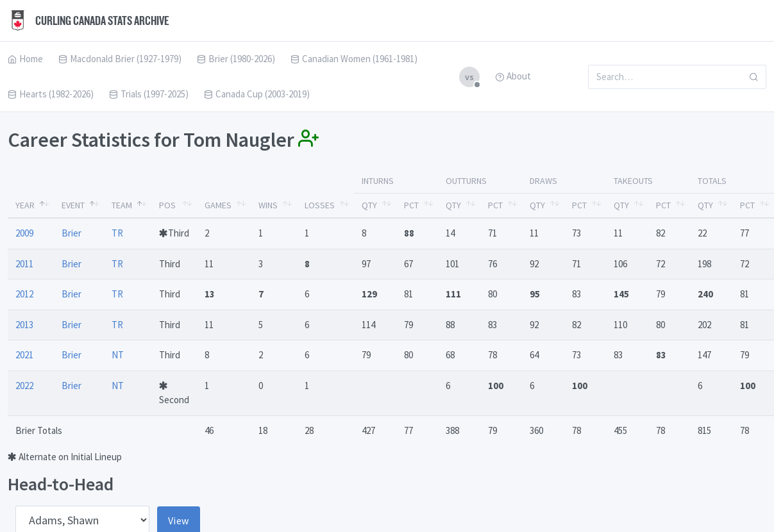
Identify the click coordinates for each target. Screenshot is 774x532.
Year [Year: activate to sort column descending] (25, 205)
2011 (24, 264)
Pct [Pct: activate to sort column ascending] (411, 205)
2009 (24, 233)
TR (117, 233)
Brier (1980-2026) (236, 59)
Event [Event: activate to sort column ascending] (73, 205)
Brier (72, 233)
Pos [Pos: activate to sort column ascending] (167, 205)
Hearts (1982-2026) (51, 94)
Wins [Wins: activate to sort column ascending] (268, 205)
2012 (24, 294)
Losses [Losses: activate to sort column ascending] (320, 205)
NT (118, 355)
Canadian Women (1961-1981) (354, 59)
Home (25, 59)
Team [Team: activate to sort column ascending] (122, 205)
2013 (24, 325)
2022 (24, 386)
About (513, 76)
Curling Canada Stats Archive (88, 21)
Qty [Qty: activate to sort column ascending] (369, 205)
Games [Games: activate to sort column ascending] (218, 205)
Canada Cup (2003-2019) (257, 94)
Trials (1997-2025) (149, 94)
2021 (24, 355)
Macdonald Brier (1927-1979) (120, 59)
